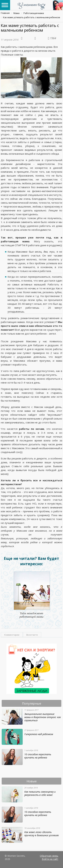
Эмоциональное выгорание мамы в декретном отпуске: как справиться (43, 717)
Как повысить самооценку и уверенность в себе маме (40, 793)
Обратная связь (49, 856)
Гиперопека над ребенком (39, 734)
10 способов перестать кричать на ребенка (38, 756)
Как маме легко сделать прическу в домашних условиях (42, 834)
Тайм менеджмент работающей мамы (31, 615)
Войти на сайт (50, 859)
